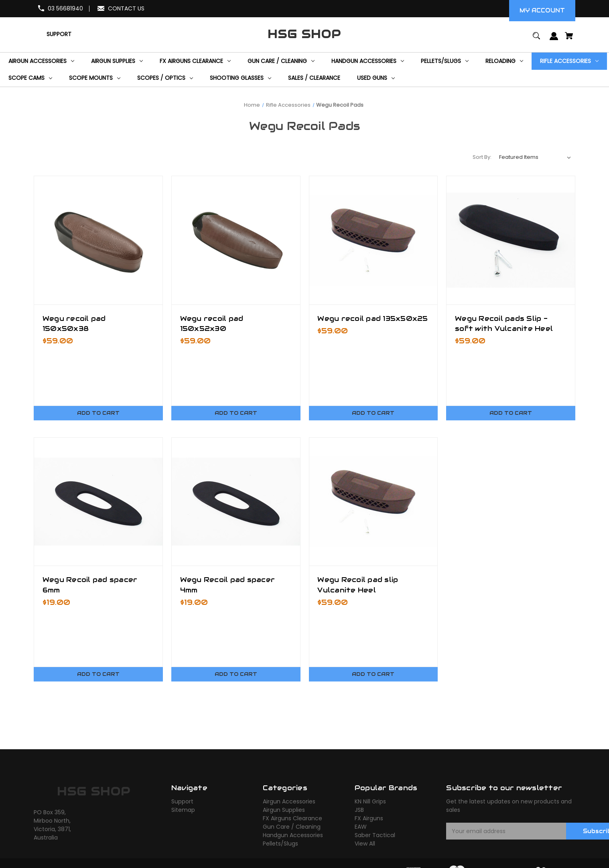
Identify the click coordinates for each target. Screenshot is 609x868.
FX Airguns (369, 819)
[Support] (59, 34)
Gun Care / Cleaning (292, 827)
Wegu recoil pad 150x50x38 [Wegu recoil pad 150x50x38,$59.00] (74, 323)
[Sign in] (554, 40)
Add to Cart (98, 413)
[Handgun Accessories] (368, 61)
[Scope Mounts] (95, 78)
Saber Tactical (375, 836)
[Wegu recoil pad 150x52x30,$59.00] (236, 240)
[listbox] (535, 157)
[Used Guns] (376, 78)
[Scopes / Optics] (165, 78)
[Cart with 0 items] (569, 40)
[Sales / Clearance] (314, 78)
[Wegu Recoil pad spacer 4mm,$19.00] (236, 502)
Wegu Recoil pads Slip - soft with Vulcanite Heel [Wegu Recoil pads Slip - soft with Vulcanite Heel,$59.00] (504, 323)
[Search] (537, 40)
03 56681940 (65, 8)
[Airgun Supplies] (117, 61)
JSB (359, 810)
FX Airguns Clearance (292, 819)
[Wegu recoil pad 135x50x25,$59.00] (374, 240)
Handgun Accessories (293, 836)
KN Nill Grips (370, 802)
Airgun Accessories (289, 802)
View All (365, 844)
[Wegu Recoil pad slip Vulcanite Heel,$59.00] (374, 502)
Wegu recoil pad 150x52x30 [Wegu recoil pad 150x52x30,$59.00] (212, 323)
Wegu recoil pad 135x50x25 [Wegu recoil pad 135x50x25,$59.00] (373, 318)
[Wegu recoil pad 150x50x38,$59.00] (98, 240)
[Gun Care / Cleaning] (281, 61)
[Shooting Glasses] (241, 78)
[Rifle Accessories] (569, 61)
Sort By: (482, 157)
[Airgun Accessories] (41, 61)
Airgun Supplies (284, 810)
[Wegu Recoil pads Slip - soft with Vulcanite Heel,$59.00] (511, 240)
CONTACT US (126, 8)
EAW (361, 827)
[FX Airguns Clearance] (195, 61)
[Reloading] (504, 61)
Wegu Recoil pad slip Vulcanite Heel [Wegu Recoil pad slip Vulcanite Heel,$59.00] (358, 585)
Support (182, 802)
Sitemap (183, 810)
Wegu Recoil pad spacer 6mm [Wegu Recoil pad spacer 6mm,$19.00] (90, 585)
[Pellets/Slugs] (445, 61)
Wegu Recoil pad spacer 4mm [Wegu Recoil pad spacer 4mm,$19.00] (228, 585)
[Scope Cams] (30, 78)
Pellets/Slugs (280, 844)
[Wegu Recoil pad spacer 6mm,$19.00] (98, 502)
